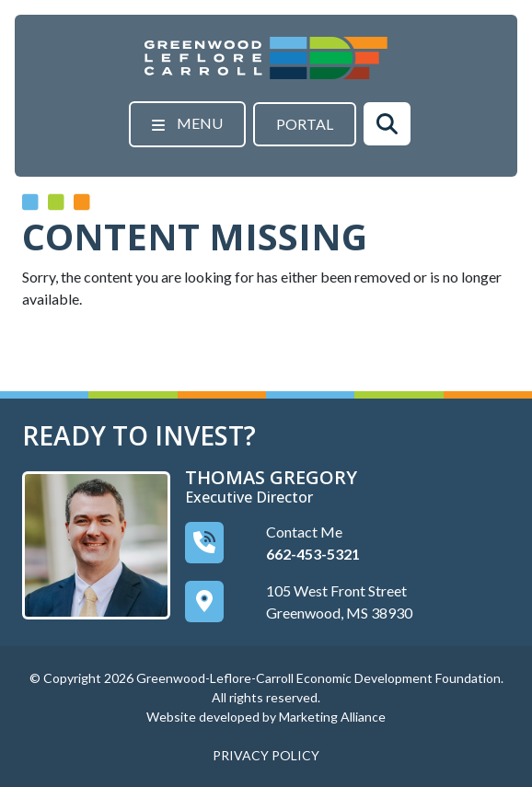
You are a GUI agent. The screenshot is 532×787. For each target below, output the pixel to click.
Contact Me (304, 532)
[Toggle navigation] (187, 124)
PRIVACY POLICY (266, 755)
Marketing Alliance (332, 717)
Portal (305, 124)
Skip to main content (0, 16)
